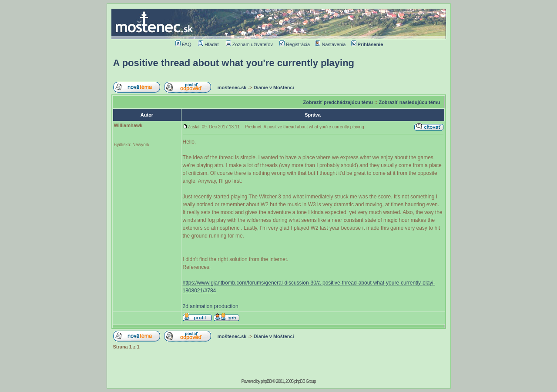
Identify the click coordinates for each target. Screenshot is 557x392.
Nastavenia (330, 44)
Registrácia (295, 44)
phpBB (266, 381)
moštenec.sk (232, 87)
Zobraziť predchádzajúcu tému (338, 102)
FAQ (183, 44)
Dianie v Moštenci (274, 87)
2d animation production (211, 306)
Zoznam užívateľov (249, 44)
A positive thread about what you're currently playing (234, 63)
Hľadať (209, 44)
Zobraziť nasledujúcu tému (409, 102)
